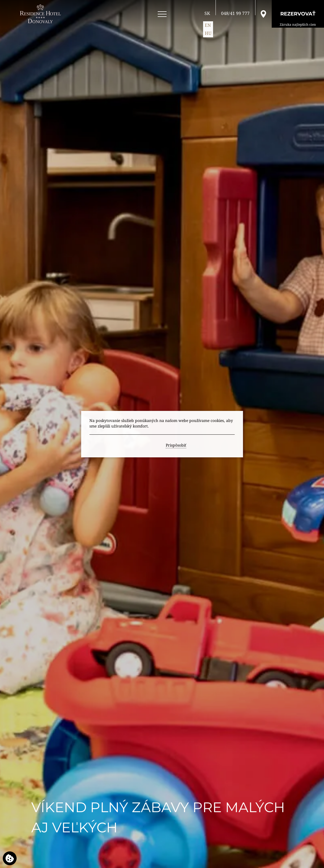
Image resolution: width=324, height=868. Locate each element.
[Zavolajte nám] (235, 13)
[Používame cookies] (10, 858)
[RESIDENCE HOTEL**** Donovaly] (41, 14)
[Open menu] (162, 14)
